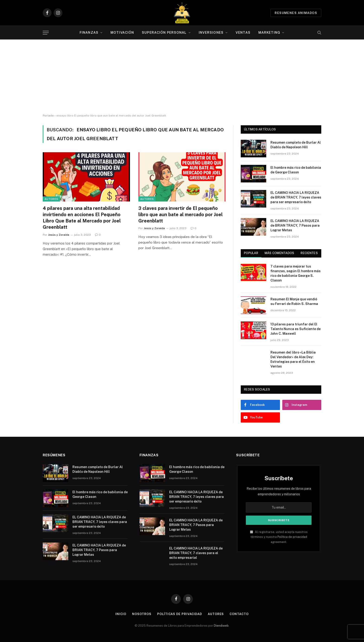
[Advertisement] (182, 77)
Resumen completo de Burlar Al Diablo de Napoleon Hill (296, 145)
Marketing (269, 33)
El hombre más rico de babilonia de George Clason (296, 170)
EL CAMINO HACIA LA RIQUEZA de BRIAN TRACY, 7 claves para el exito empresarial (196, 553)
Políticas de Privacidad (180, 614)
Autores (51, 199)
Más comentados (279, 253)
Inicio (121, 614)
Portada (48, 116)
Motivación (122, 33)
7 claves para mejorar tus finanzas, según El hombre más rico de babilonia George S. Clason (296, 273)
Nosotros (142, 614)
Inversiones (211, 33)
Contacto (239, 614)
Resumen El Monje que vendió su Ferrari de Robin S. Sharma (294, 301)
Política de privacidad (292, 537)
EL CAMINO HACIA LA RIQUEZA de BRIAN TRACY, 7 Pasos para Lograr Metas (295, 225)
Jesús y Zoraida (59, 235)
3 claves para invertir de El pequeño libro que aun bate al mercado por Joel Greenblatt (180, 215)
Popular (251, 253)
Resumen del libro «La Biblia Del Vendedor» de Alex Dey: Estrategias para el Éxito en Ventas (293, 359)
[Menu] (46, 33)
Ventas (243, 33)
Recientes (309, 253)
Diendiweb (221, 626)
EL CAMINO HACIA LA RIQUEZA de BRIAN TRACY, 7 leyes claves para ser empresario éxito (296, 197)
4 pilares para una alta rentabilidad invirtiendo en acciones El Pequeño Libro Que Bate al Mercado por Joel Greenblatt (82, 218)
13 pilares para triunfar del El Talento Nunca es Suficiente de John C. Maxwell (296, 329)
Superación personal (164, 33)
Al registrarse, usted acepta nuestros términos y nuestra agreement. (279, 537)
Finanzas (89, 33)
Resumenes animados (296, 13)
